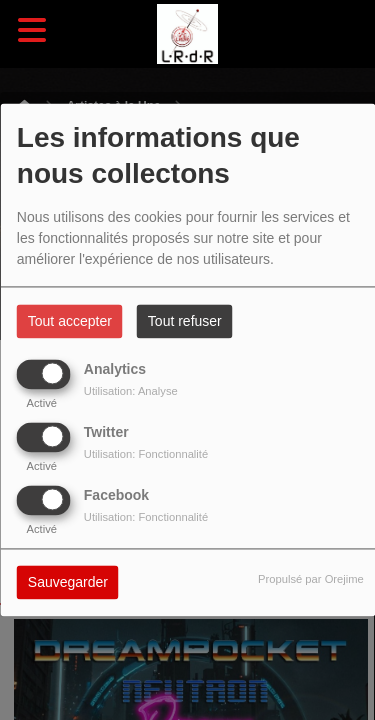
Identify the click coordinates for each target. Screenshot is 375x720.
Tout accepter (70, 322)
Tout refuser (185, 322)
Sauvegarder (68, 583)
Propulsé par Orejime (311, 580)
